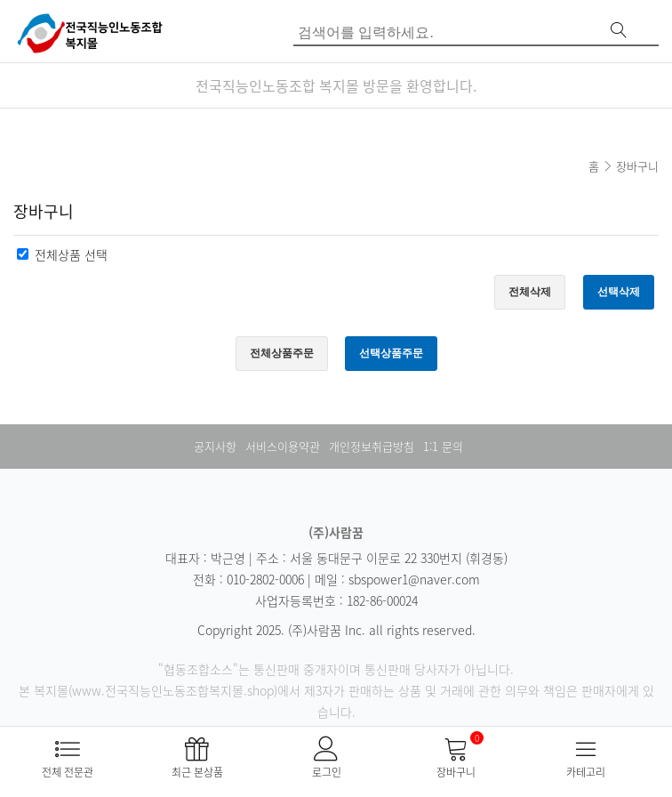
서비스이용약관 (283, 446)
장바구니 (637, 166)
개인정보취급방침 (372, 446)
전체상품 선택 (71, 254)
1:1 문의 (443, 446)
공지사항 (215, 446)
